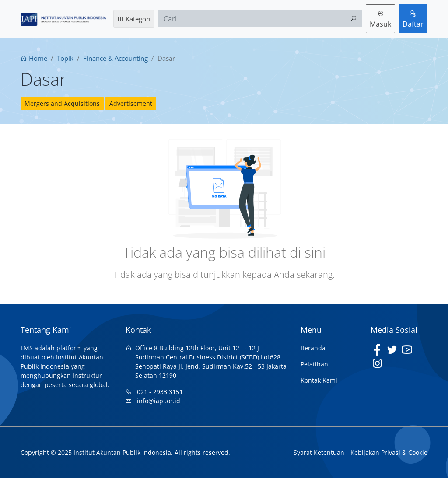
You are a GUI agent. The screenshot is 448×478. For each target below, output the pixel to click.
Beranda (313, 348)
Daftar (413, 19)
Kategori (134, 19)
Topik (65, 58)
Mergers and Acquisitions (62, 103)
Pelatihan (314, 364)
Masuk (380, 19)
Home (34, 58)
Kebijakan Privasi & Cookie (389, 452)
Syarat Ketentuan (319, 452)
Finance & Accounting (115, 58)
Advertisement (131, 103)
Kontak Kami (319, 380)
